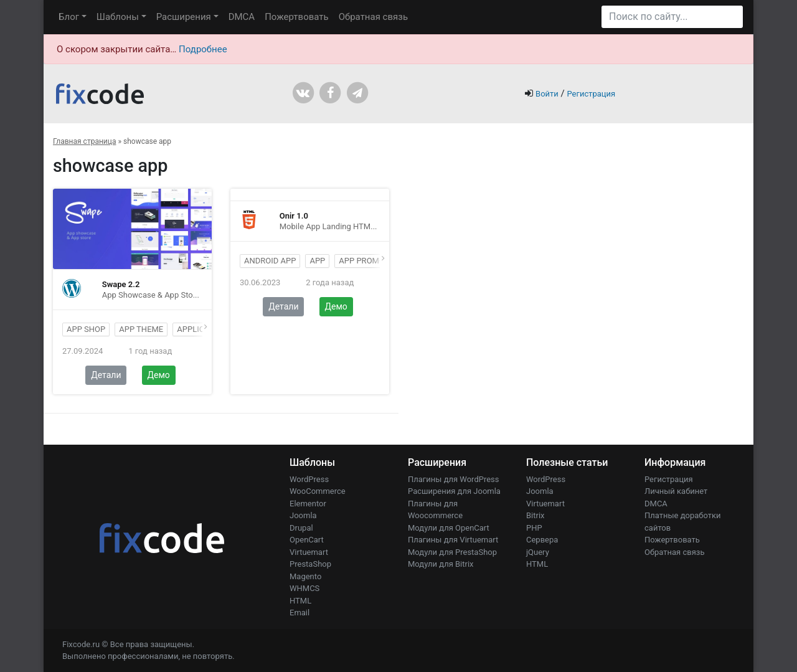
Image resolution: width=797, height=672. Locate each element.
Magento (305, 576)
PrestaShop (310, 564)
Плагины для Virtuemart (453, 540)
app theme (141, 329)
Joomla (303, 515)
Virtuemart (309, 552)
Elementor (308, 504)
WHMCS (304, 588)
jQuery (538, 552)
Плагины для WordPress (454, 479)
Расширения (184, 17)
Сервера (542, 540)
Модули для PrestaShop (452, 552)
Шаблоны (118, 17)
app (317, 261)
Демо (159, 375)
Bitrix (535, 515)
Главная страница (84, 141)
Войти (547, 94)
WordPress (309, 479)
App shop (86, 329)
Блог (69, 17)
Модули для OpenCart (449, 528)
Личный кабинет (676, 491)
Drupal (301, 528)
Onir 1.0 (294, 216)
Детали (106, 375)
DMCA (242, 17)
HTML (300, 601)
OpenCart (307, 540)
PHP (534, 528)
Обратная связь (373, 17)
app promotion (371, 261)
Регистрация (591, 94)
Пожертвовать (297, 17)
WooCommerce (318, 491)
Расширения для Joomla (454, 491)
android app (270, 261)
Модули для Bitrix (441, 564)
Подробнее (203, 49)
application (202, 329)
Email (299, 613)
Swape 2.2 (121, 284)
